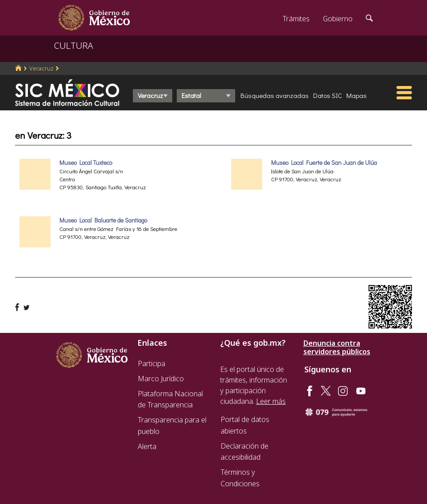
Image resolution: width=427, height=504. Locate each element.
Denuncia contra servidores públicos (337, 348)
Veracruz (41, 68)
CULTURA (74, 45)
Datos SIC (328, 95)
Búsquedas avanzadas (275, 95)
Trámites (296, 19)
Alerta (147, 446)
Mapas (357, 95)
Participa (151, 363)
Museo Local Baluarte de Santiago (103, 220)
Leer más (271, 401)
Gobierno (338, 19)
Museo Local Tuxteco (86, 163)
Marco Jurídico (161, 379)
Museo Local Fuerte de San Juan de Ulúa (324, 163)
